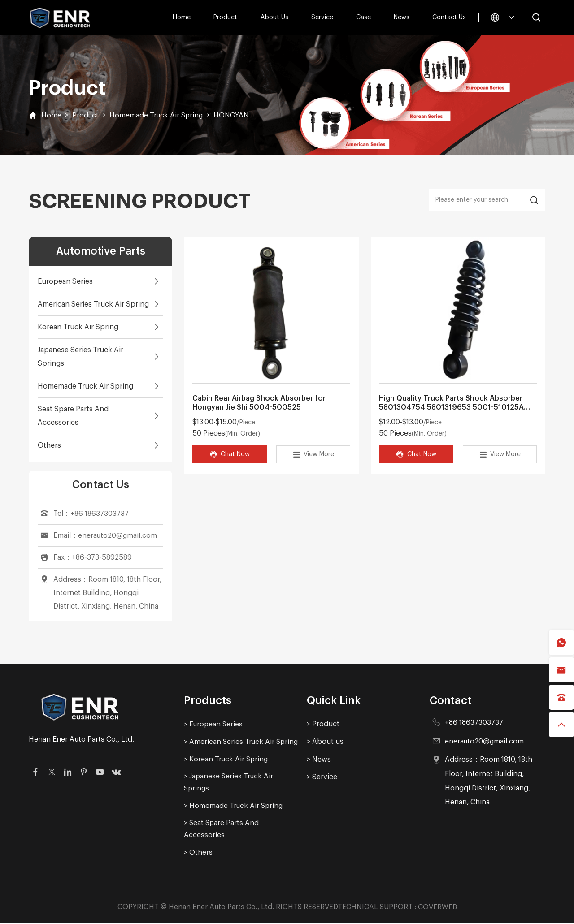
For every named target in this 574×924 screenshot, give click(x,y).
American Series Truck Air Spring (93, 304)
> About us (325, 742)
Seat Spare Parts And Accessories (73, 416)
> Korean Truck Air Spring (226, 759)
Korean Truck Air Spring (78, 327)
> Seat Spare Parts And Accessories (222, 829)
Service (322, 17)
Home (181, 17)
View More (313, 455)
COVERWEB (437, 907)
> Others (198, 853)
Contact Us (449, 17)
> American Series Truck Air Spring (241, 742)
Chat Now (230, 455)
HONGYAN (233, 115)
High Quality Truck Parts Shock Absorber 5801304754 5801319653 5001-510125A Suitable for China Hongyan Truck (451, 404)
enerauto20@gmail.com (118, 535)
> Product (323, 724)
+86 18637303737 (100, 514)
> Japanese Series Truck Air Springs (229, 783)
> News (319, 760)
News (402, 17)
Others (49, 445)
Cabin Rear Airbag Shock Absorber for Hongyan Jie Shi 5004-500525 (259, 403)
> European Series (214, 724)
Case (363, 17)
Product (225, 17)
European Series (65, 281)
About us (274, 17)
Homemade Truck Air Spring (157, 115)
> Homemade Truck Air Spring (234, 806)
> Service (322, 777)
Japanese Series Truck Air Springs (80, 357)
